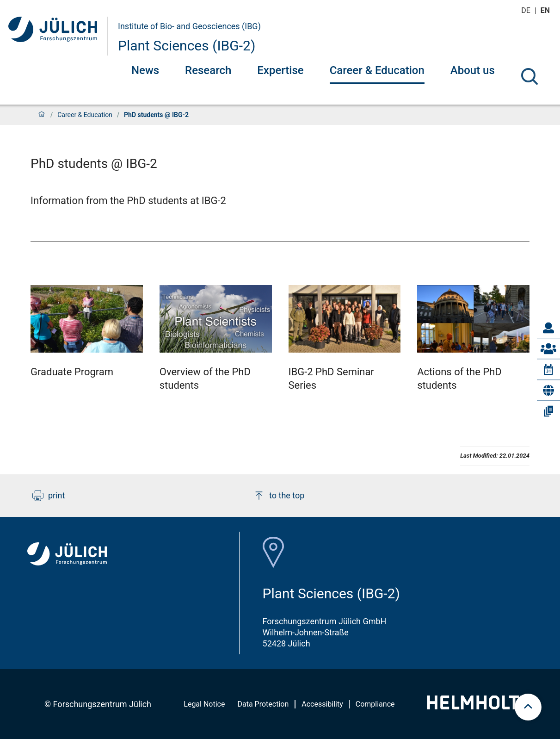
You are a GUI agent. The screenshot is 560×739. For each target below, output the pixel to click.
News (145, 70)
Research (208, 70)
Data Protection (263, 704)
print (49, 496)
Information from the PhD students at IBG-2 (128, 201)
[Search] (529, 76)
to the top (279, 496)
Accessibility (322, 704)
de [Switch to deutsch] (527, 10)
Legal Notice (204, 704)
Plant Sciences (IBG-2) (187, 46)
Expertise (280, 70)
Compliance (375, 704)
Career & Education (377, 70)
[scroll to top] (528, 707)
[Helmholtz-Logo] (478, 706)
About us (473, 70)
